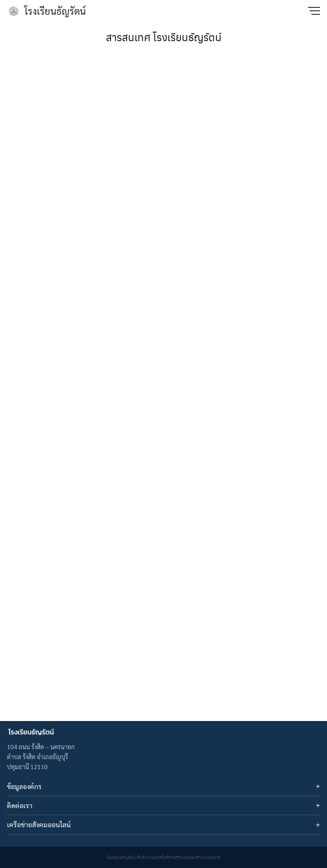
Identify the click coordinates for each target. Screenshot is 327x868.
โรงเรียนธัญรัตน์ (55, 11)
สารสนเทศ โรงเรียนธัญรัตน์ (164, 37)
